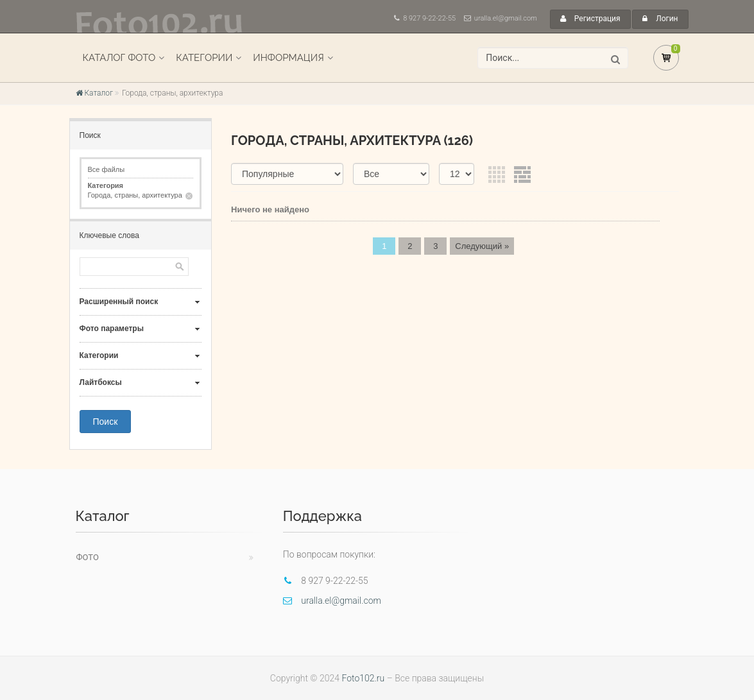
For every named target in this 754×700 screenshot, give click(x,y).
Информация (288, 58)
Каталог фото (119, 58)
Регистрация (590, 19)
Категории (204, 58)
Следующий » (482, 246)
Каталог (95, 93)
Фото (88, 557)
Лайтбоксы (101, 382)
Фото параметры (112, 329)
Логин (660, 19)
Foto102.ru (363, 678)
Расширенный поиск (119, 302)
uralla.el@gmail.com (506, 18)
